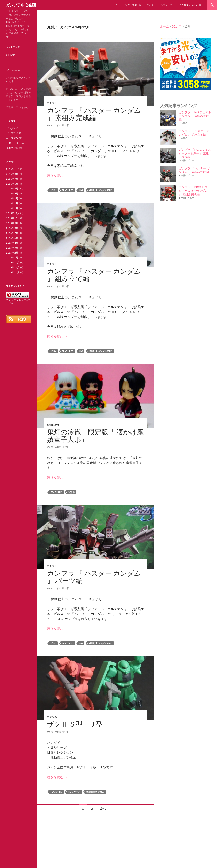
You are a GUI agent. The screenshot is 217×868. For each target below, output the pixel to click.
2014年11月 (13, 267)
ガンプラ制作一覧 (132, 5)
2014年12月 (13, 262)
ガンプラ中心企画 (21, 5)
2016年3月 (12, 198)
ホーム (114, 5)
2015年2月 (12, 253)
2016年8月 (12, 174)
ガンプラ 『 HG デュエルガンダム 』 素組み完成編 (195, 116)
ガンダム (151, 5)
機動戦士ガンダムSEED (100, 190)
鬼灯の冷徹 (53, 425)
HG (81, 190)
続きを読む (57, 175)
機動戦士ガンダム (95, 792)
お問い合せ (12, 55)
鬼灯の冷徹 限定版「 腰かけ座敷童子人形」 (95, 435)
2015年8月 (12, 228)
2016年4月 (12, 193)
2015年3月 (12, 248)
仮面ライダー (168, 5)
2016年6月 (12, 184)
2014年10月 (13, 272)
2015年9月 (12, 223)
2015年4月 (12, 243)
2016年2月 (12, 203)
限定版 (71, 492)
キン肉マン (12, 138)
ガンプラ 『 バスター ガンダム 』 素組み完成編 (94, 114)
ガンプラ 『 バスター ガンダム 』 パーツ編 (94, 577)
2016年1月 (12, 208)
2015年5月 (12, 238)
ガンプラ (52, 103)
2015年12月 (13, 213)
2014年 (177, 26)
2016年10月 (13, 169)
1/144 (53, 190)
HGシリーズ (74, 792)
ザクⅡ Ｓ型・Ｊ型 (75, 724)
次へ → (105, 809)
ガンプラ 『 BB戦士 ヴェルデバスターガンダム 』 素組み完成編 (195, 191)
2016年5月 (12, 189)
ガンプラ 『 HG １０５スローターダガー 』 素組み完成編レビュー (195, 153)
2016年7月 (12, 179)
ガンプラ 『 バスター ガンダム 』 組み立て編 (94, 275)
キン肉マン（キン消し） (192, 5)
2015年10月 (13, 218)
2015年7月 (12, 233)
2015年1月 (12, 258)
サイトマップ (13, 47)
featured (68, 190)
